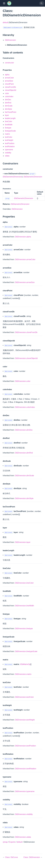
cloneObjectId (10, 90)
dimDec (8, 100)
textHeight (9, 140)
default (5, 22)
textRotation (10, 146)
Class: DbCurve (11, 857)
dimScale (9, 106)
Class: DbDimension (32, 857)
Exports (12, 842)
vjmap (5, 842)
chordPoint (9, 84)
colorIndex (9, 96)
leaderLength (10, 118)
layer (7, 115)
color (7, 93)
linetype (8, 128)
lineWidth (9, 125)
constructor (9, 63)
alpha (7, 75)
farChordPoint (11, 112)
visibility (8, 153)
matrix (7, 134)
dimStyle (8, 109)
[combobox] (42, 3)
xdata (7, 156)
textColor (9, 137)
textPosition (10, 143)
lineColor (8, 121)
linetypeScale (10, 131)
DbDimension (17, 209)
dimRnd (8, 103)
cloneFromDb (10, 87)
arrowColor (9, 78)
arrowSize (9, 81)
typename (9, 150)
